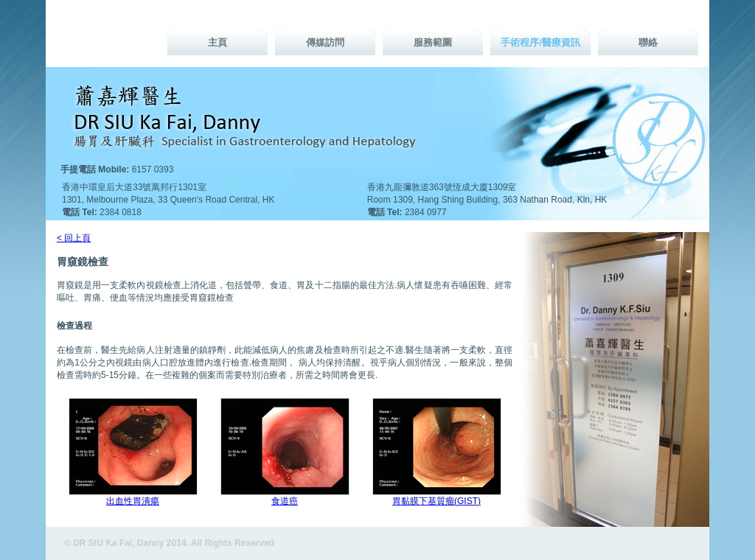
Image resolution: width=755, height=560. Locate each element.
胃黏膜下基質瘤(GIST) (436, 501)
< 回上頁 (74, 238)
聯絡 (648, 42)
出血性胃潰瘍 (133, 501)
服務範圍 (433, 42)
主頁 (218, 42)
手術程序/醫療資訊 (540, 42)
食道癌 (285, 501)
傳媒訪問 (325, 42)
